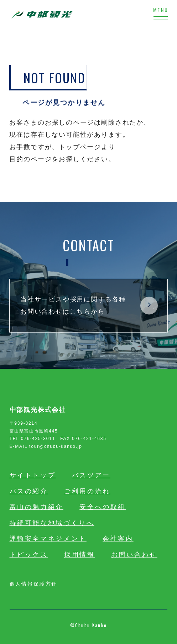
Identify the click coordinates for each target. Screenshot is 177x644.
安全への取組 (103, 507)
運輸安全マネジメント (48, 539)
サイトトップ (33, 475)
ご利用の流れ (87, 491)
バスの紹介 (29, 491)
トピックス (29, 555)
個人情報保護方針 (34, 583)
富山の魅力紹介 (37, 507)
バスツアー (91, 475)
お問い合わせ (134, 555)
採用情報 (80, 555)
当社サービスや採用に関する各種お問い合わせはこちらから (89, 305)
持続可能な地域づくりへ (52, 523)
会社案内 (118, 539)
